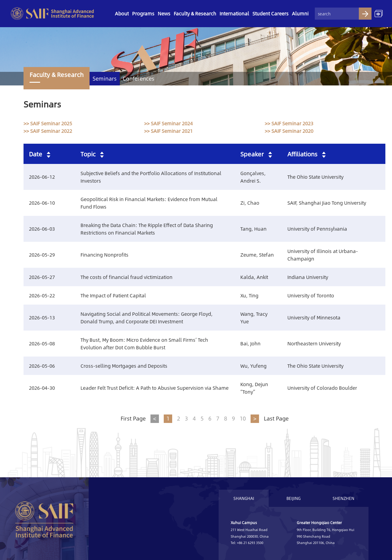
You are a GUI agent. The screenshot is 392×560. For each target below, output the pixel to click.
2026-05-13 (42, 317)
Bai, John (250, 343)
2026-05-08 (42, 343)
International (234, 13)
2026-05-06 (42, 366)
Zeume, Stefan (257, 255)
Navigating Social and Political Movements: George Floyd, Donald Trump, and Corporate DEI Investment (147, 318)
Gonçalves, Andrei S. (253, 177)
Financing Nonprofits (104, 255)
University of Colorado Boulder (322, 388)
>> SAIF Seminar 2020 (289, 131)
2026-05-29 (42, 255)
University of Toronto (311, 295)
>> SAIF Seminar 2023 (289, 123)
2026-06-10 (42, 203)
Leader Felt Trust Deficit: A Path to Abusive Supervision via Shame (155, 388)
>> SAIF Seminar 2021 (168, 131)
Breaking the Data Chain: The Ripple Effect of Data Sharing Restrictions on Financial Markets (147, 229)
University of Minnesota (314, 317)
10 (243, 418)
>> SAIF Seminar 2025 (48, 123)
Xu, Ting (249, 295)
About (122, 13)
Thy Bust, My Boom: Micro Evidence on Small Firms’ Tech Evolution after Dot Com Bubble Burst (144, 344)
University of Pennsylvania (317, 229)
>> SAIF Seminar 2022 (48, 131)
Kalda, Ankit (254, 277)
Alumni (300, 13)
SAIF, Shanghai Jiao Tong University (327, 203)
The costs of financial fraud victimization (126, 277)
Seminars (105, 78)
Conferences (139, 78)
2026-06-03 (42, 229)
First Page (133, 418)
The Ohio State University (315, 177)
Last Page (276, 418)
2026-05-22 (42, 295)
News (164, 13)
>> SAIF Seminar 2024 (168, 123)
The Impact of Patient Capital (113, 295)
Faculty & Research (195, 13)
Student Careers (270, 13)
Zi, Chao (250, 203)
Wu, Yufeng (253, 366)
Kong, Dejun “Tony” (254, 388)
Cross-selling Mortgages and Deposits (124, 366)
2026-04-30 (42, 388)
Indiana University (308, 277)
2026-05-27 (42, 277)
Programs (143, 13)
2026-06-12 (42, 177)
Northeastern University (314, 343)
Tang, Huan (253, 229)
